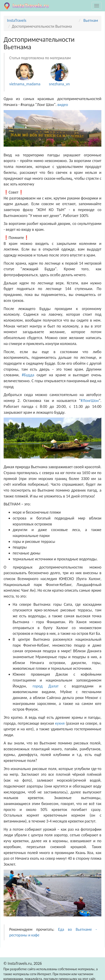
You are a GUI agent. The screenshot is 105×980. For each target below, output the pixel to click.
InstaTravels (17, 20)
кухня (60, 723)
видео (63, 105)
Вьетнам (91, 20)
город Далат (45, 686)
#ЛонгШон (90, 401)
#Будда (28, 375)
